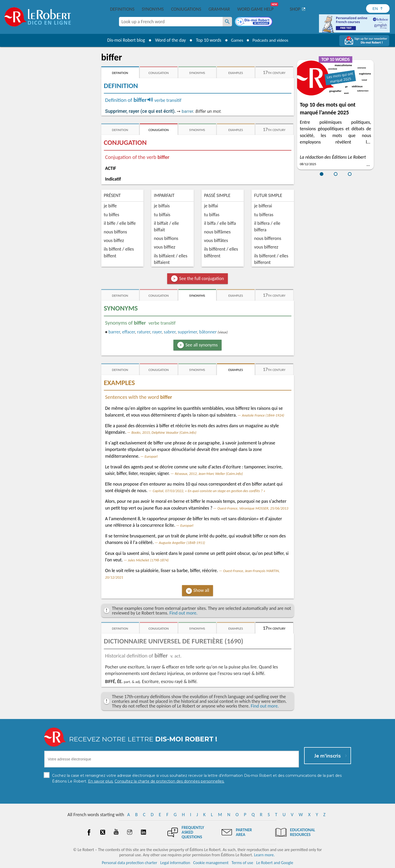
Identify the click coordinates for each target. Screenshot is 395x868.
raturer (144, 332)
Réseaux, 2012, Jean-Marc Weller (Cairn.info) (209, 474)
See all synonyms (202, 345)
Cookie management (211, 863)
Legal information (175, 863)
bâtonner (208, 332)
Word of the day (168, 40)
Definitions (122, 9)
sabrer (170, 332)
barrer (187, 111)
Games (235, 40)
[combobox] (171, 22)
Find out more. (184, 613)
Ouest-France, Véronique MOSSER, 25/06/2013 (253, 508)
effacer (128, 332)
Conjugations (186, 9)
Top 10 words (206, 40)
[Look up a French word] (227, 22)
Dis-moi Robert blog (124, 40)
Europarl (151, 456)
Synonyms (153, 9)
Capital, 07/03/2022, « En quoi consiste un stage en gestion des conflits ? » (209, 491)
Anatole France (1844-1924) (263, 415)
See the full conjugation (202, 278)
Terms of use (242, 863)
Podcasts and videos (271, 40)
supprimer (187, 332)
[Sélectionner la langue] (378, 8)
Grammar (219, 9)
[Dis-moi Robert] (254, 22)
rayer (157, 332)
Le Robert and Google (275, 863)
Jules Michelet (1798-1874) (148, 560)
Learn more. (264, 855)
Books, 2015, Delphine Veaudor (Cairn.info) (164, 432)
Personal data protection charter (130, 863)
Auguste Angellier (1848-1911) (182, 543)
